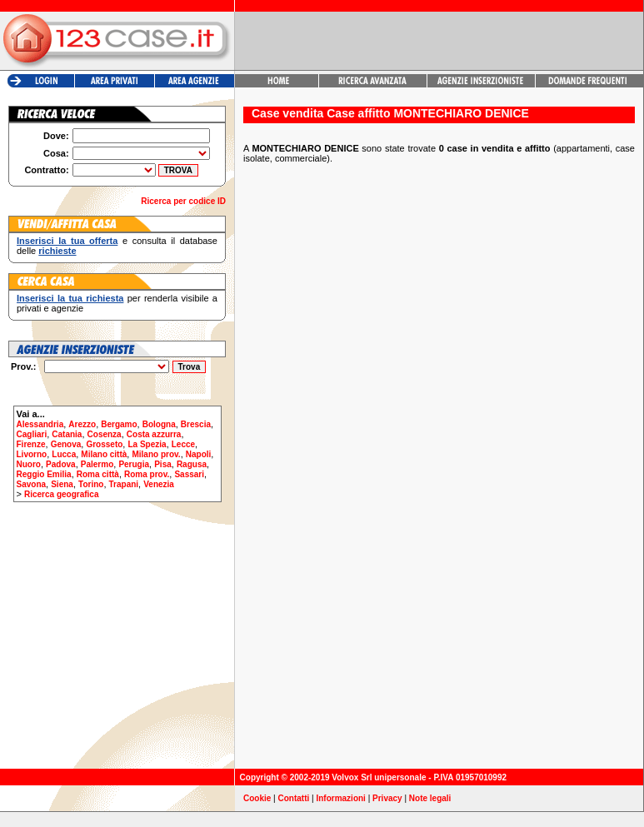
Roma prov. (147, 474)
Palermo (97, 464)
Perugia (134, 464)
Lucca (64, 454)
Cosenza (105, 434)
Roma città (98, 474)
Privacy (387, 798)
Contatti (294, 798)
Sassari (189, 474)
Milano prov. (156, 454)
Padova (61, 464)
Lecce (183, 444)
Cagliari (32, 434)
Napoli (199, 454)
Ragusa (192, 464)
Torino (91, 484)
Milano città (104, 454)
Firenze (31, 444)
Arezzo (82, 424)
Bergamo (119, 424)
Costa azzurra (154, 434)
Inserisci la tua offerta (67, 241)
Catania (67, 434)
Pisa (163, 464)
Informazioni (340, 798)
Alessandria (40, 424)
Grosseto (104, 444)
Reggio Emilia (44, 474)
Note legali (430, 798)
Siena (62, 484)
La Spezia (147, 444)
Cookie (257, 798)
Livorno (32, 454)
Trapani (124, 484)
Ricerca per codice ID (183, 201)
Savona (32, 484)
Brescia (196, 424)
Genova (66, 444)
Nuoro (29, 464)
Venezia (159, 484)
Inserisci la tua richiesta (70, 298)
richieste (57, 251)
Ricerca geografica (62, 494)
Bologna (159, 424)
